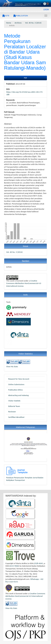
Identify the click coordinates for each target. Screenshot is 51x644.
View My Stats (12, 366)
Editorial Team (14, 406)
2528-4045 (38, 563)
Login (46, 10)
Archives (18, 23)
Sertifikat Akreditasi (16, 417)
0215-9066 (14, 566)
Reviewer (12, 412)
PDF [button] (25, 78)
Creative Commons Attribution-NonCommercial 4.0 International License (24, 283)
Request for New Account (19, 379)
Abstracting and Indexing (18, 395)
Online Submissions (16, 384)
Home (9, 23)
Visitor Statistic (14, 401)
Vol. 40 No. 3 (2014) (33, 23)
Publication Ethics (16, 390)
